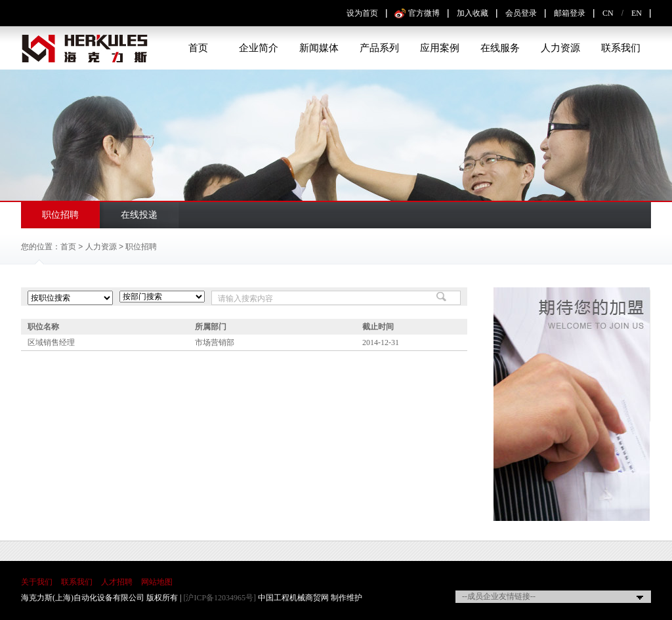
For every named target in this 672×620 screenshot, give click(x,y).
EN (637, 13)
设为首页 (362, 13)
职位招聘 (60, 215)
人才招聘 (117, 582)
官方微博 (424, 13)
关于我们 (37, 582)
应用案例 (440, 48)
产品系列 (379, 48)
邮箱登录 (570, 13)
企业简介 (259, 48)
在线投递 (139, 215)
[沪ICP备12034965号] (220, 598)
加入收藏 (472, 13)
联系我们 (621, 48)
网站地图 (157, 582)
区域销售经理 (51, 342)
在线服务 (500, 48)
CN (608, 13)
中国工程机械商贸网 (293, 598)
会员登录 (521, 13)
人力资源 (560, 48)
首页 (198, 48)
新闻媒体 (319, 48)
